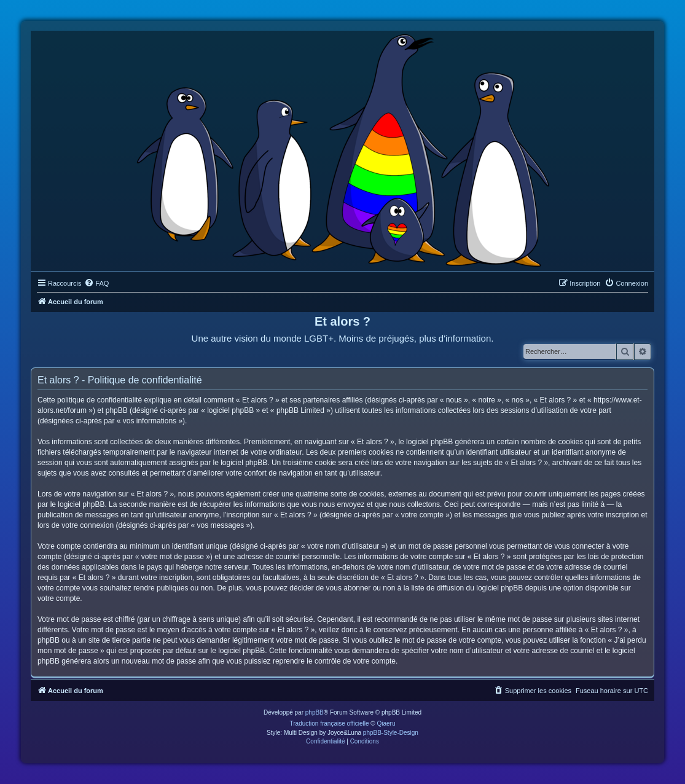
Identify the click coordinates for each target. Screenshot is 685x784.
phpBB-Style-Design (391, 733)
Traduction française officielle (330, 723)
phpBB (315, 712)
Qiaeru (386, 723)
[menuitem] (96, 283)
